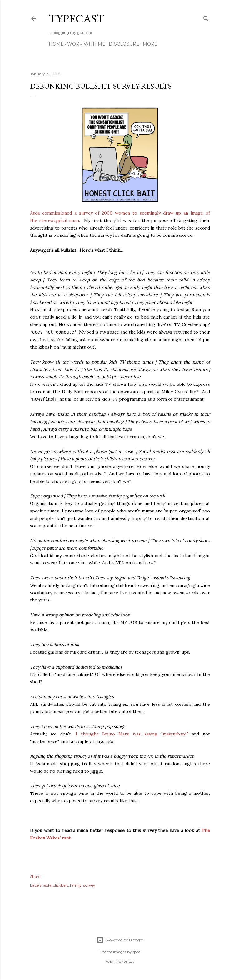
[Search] (206, 17)
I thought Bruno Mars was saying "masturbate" (132, 734)
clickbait (61, 885)
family (76, 885)
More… (152, 44)
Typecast (77, 19)
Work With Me (86, 44)
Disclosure (124, 44)
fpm (137, 952)
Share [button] (35, 876)
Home (56, 44)
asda (47, 885)
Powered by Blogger (120, 940)
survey (89, 885)
